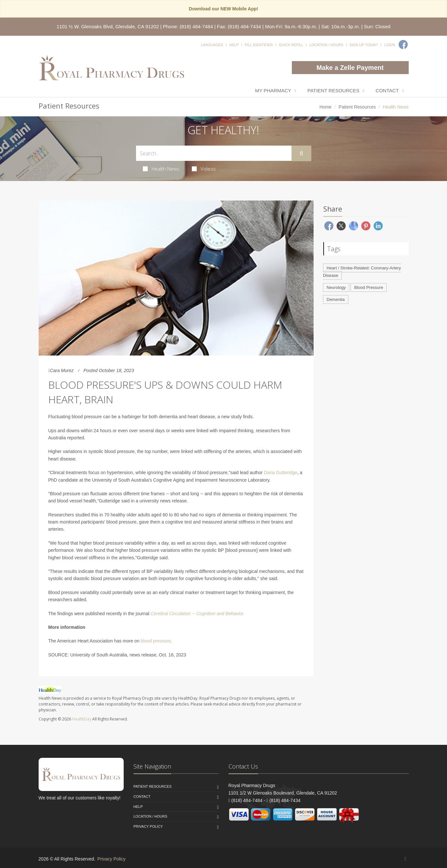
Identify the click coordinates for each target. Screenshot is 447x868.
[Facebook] (403, 45)
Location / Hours (326, 45)
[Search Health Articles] (214, 153)
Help (234, 45)
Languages (212, 45)
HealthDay (82, 719)
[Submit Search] (301, 153)
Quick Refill (291, 45)
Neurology (336, 287)
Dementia (336, 299)
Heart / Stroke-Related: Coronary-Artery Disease (362, 272)
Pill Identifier (259, 45)
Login (390, 45)
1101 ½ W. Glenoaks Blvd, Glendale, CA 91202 (108, 26)
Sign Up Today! (364, 45)
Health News (161, 169)
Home (325, 107)
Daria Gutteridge (281, 473)
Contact (387, 91)
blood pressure (156, 641)
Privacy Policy (148, 826)
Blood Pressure (369, 287)
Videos (204, 169)
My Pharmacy (273, 91)
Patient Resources (333, 91)
